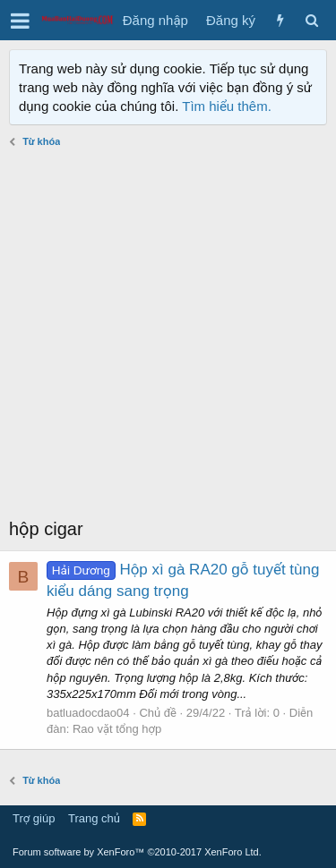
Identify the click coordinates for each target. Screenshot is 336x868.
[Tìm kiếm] (311, 20)
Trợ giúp (34, 818)
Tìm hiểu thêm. (227, 106)
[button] (20, 21)
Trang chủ (94, 818)
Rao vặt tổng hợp (117, 729)
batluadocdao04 (88, 713)
